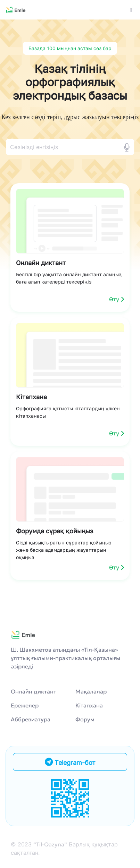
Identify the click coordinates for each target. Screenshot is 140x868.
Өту (117, 299)
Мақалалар (91, 691)
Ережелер (25, 705)
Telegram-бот (70, 762)
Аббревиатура (31, 719)
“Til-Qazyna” (50, 844)
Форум (85, 719)
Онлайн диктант (34, 691)
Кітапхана (89, 705)
